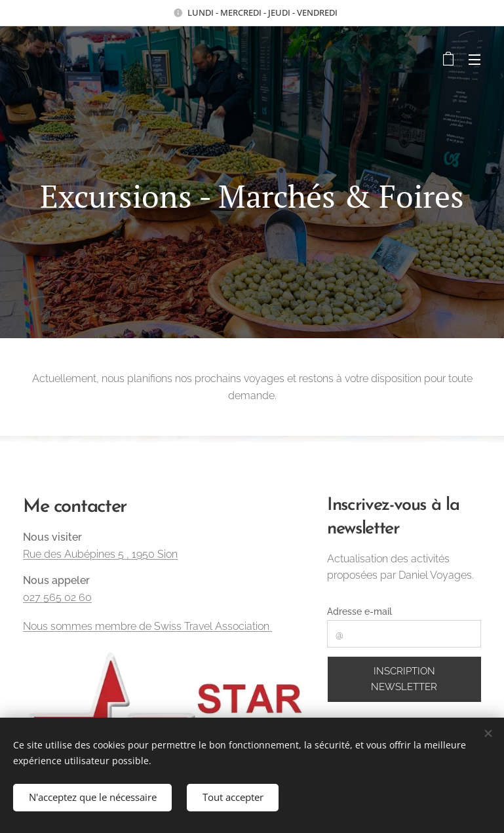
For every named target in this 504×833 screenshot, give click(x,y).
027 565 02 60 (57, 597)
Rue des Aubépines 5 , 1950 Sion (100, 553)
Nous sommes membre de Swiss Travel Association (147, 626)
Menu (475, 60)
